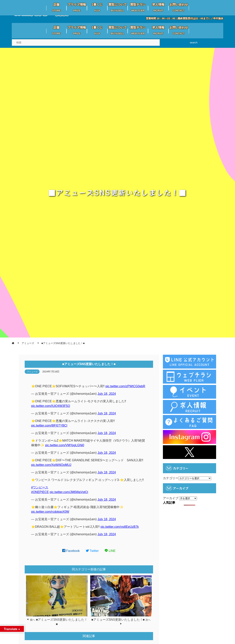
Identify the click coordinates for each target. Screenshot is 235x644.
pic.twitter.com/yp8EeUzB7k (120, 527)
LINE (110, 551)
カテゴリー (171, 478)
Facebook (71, 551)
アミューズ (32, 372)
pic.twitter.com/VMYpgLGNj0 (65, 445)
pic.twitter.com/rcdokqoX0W (50, 512)
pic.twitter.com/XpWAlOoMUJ (51, 465)
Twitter (92, 551)
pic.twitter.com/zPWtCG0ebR (125, 386)
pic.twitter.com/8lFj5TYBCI (49, 426)
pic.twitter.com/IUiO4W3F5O (51, 406)
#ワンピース (40, 487)
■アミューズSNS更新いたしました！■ (118, 620)
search (194, 43)
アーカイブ (171, 498)
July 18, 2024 (107, 394)
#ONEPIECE (40, 492)
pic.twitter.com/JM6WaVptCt (69, 492)
